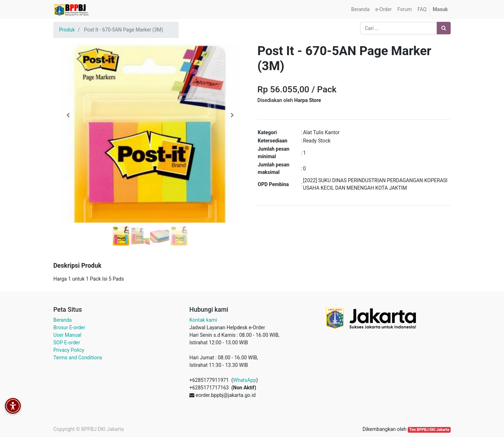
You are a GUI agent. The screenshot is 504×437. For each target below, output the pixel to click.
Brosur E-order (69, 327)
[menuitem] (360, 9)
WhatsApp (244, 380)
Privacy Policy (69, 350)
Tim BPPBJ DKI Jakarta (429, 430)
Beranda (62, 320)
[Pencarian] (444, 28)
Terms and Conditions (78, 358)
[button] (68, 115)
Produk (67, 30)
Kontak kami (203, 320)
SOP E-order (67, 343)
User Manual (67, 335)
